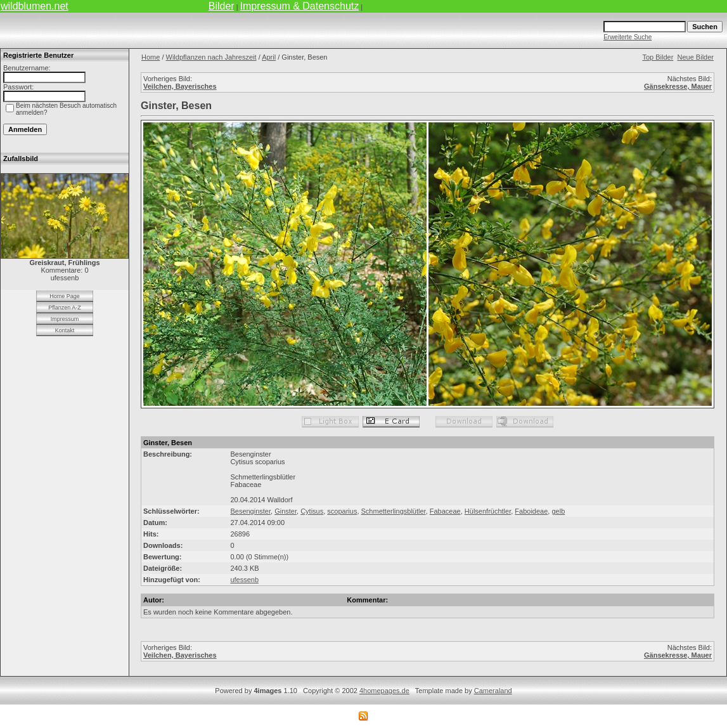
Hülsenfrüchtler (488, 511)
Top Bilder (658, 57)
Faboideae (531, 511)
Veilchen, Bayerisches (180, 86)
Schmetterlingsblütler (394, 511)
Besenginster (250, 511)
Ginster (286, 511)
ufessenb (244, 580)
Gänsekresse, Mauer (678, 86)
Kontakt (65, 330)
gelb (558, 511)
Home (151, 57)
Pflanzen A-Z (65, 308)
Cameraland (493, 691)
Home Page (65, 296)
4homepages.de (384, 691)
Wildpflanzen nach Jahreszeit (211, 57)
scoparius (342, 511)
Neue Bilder (696, 57)
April (269, 57)
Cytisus (312, 511)
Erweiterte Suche (627, 37)
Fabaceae (445, 511)
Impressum (65, 319)
